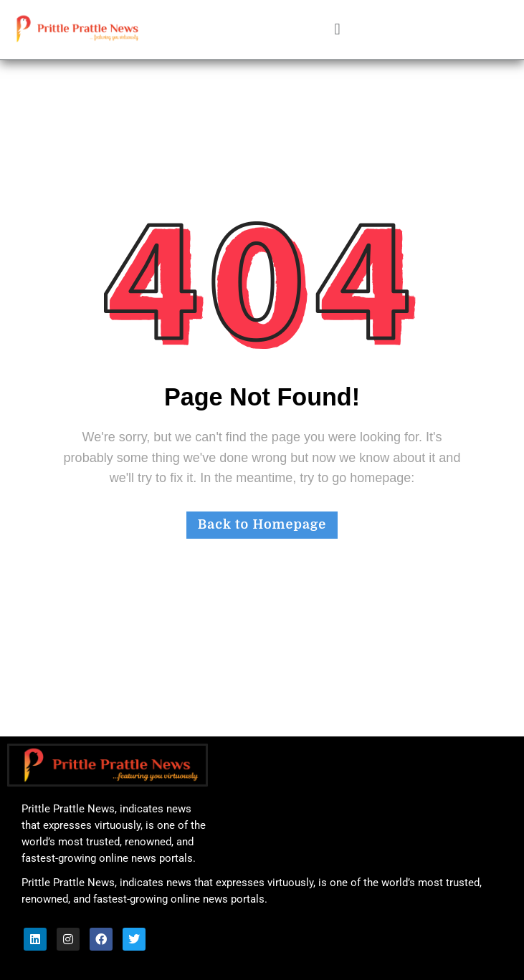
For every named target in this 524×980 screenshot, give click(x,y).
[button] (337, 30)
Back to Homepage (262, 524)
